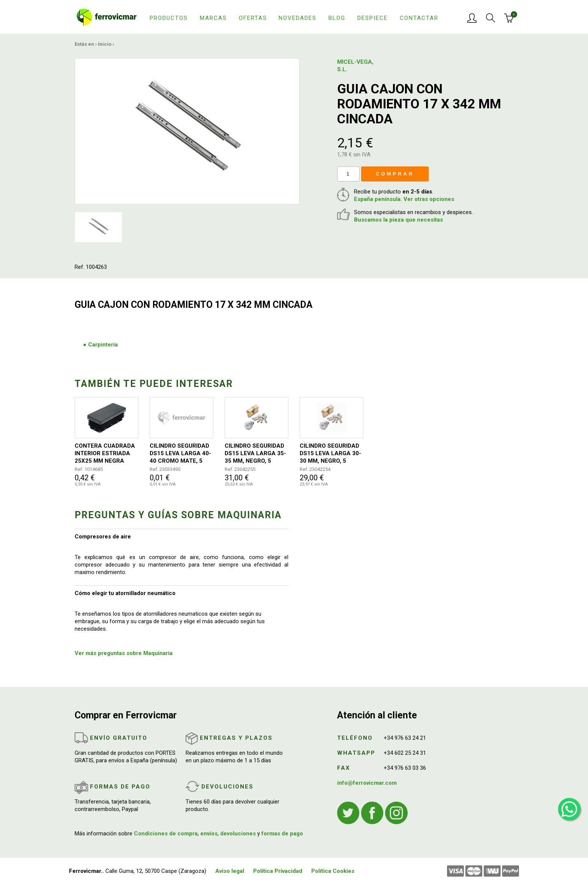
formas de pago (282, 834)
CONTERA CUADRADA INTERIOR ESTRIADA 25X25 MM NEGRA (105, 453)
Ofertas (253, 18)
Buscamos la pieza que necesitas (398, 220)
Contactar (419, 18)
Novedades (298, 18)
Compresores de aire (103, 537)
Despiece (373, 18)
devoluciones (238, 834)
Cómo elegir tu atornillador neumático (125, 593)
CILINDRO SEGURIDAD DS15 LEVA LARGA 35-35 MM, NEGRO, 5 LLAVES (255, 453)
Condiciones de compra (166, 834)
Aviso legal (230, 871)
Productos (169, 18)
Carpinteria (103, 345)
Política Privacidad (278, 871)
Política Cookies (333, 871)
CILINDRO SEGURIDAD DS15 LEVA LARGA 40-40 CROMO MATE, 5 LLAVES (180, 453)
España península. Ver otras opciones (404, 199)
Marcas (213, 18)
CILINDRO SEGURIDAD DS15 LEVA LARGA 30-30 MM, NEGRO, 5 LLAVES (330, 453)
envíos (209, 834)
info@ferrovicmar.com (367, 783)
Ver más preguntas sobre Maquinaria (124, 653)
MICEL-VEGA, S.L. (355, 66)
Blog (337, 18)
